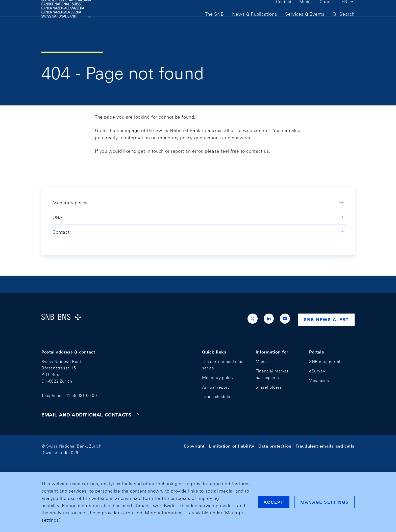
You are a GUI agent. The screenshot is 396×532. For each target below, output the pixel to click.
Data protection (275, 446)
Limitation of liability (231, 446)
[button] (348, 12)
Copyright (194, 446)
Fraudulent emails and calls (325, 446)
